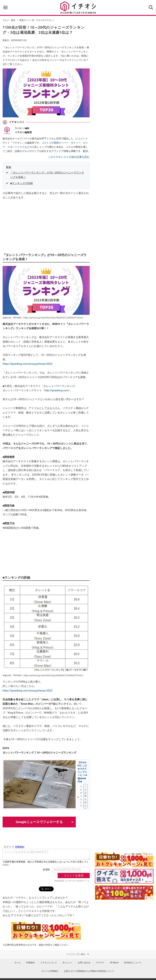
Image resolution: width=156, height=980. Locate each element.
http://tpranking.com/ (57, 390)
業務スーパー (61, 143)
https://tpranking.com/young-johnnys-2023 (27, 364)
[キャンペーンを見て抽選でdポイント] (124, 865)
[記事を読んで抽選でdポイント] (124, 893)
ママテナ (100, 963)
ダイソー (76, 143)
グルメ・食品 (9, 20)
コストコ (46, 143)
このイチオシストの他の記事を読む (69, 157)
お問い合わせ (84, 963)
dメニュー (67, 963)
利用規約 (30, 963)
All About (114, 963)
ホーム (18, 963)
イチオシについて (49, 963)
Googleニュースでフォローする (39, 822)
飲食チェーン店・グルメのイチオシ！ (37, 20)
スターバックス (16, 147)
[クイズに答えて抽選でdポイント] (124, 876)
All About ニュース (133, 963)
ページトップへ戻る (78, 954)
